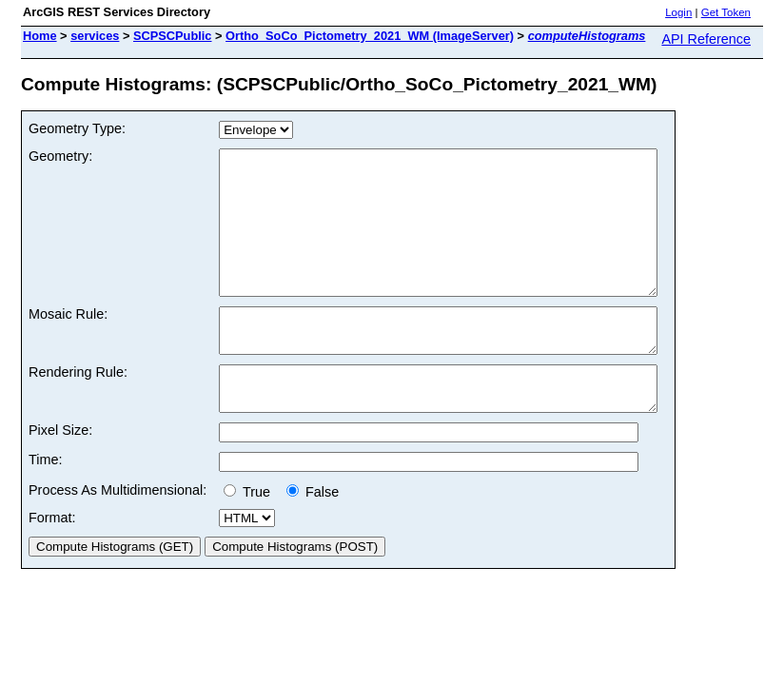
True (251, 538)
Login (678, 12)
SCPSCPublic (173, 36)
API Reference (706, 39)
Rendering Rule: (78, 409)
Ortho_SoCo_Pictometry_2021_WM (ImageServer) (370, 36)
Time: (45, 505)
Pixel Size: (60, 476)
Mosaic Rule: (68, 342)
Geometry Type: (77, 128)
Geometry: (60, 156)
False (313, 538)
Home (40, 36)
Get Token (726, 12)
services (95, 36)
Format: (52, 563)
